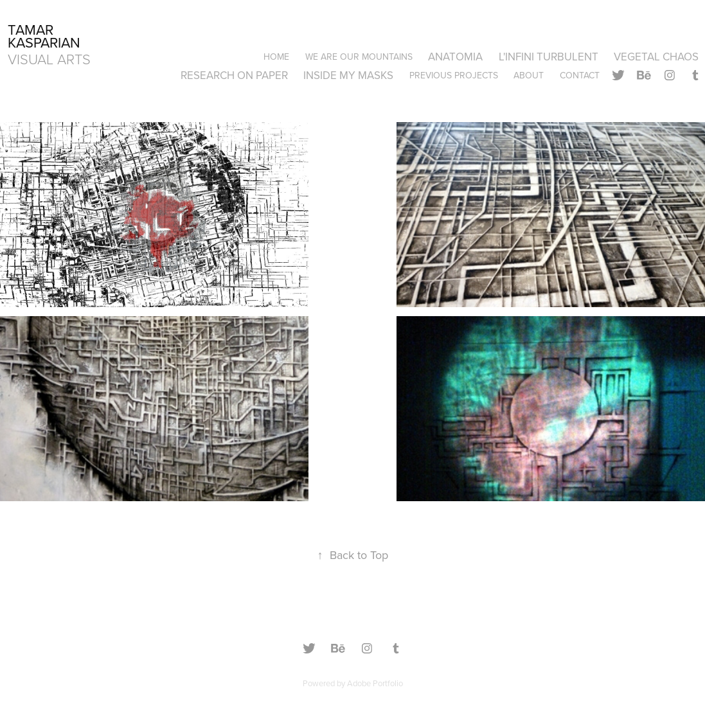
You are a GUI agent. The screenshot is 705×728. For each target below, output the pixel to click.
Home (276, 57)
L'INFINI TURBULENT (549, 57)
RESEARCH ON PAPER (234, 75)
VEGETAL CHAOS (656, 57)
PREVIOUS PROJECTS (454, 75)
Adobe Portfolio (375, 683)
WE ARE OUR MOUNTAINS (359, 57)
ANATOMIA (455, 57)
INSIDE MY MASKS (348, 75)
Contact (580, 75)
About (529, 75)
